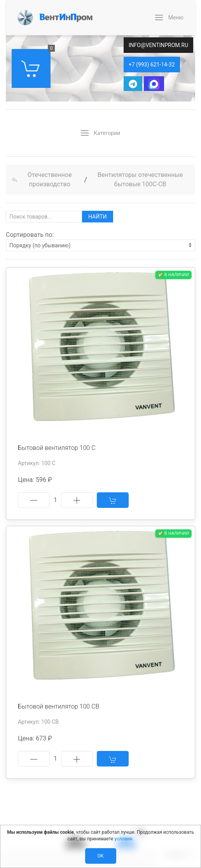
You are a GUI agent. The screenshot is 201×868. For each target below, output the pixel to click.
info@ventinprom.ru (158, 45)
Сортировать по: (30, 235)
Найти (98, 217)
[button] (169, 17)
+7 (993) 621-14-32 (152, 65)
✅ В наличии (173, 275)
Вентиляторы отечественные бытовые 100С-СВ (140, 179)
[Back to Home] (55, 17)
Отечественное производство (42, 179)
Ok (101, 856)
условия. (124, 839)
